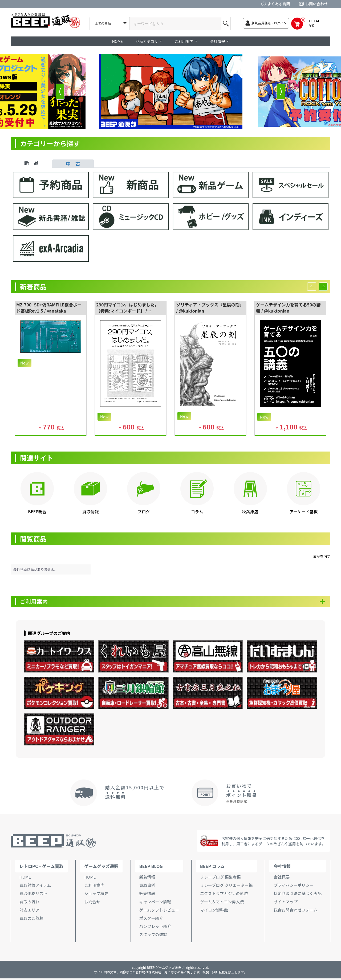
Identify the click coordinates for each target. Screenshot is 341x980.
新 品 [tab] (31, 163)
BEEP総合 (37, 511)
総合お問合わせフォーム (296, 911)
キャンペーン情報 (155, 903)
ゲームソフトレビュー (159, 911)
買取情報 (90, 511)
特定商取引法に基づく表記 (298, 895)
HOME (117, 41)
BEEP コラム (212, 868)
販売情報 (147, 895)
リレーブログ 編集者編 (220, 878)
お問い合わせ (316, 4)
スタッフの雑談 (153, 936)
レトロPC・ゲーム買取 (41, 868)
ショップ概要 (96, 895)
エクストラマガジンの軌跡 (224, 895)
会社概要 (282, 878)
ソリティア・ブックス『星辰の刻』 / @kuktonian (210, 308)
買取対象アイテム (35, 887)
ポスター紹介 (151, 919)
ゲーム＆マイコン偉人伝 (222, 903)
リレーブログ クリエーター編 (226, 887)
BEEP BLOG (151, 868)
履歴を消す (322, 556)
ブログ (144, 511)
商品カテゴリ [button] (147, 41)
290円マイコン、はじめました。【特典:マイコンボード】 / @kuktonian (127, 311)
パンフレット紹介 (155, 928)
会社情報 (282, 868)
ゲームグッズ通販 (101, 868)
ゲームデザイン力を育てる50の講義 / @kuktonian (288, 308)
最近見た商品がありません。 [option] (35, 569)
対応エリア (29, 911)
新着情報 (147, 878)
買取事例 (147, 887)
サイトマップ (286, 903)
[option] (171, 92)
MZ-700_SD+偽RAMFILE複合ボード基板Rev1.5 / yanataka (49, 308)
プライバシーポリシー (294, 887)
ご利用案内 (37, 602)
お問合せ (92, 903)
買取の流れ (29, 903)
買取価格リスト (33, 895)
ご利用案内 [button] (184, 41)
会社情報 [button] (218, 41)
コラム (197, 511)
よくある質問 (279, 4)
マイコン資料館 (214, 911)
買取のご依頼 (31, 919)
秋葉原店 (250, 511)
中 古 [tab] (73, 163)
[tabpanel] (170, 219)
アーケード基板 (303, 511)
